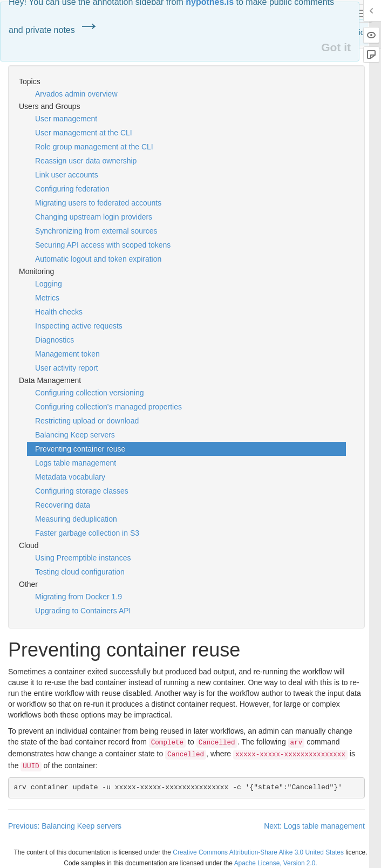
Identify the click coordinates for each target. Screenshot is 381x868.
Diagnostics (55, 340)
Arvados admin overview (76, 94)
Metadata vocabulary (70, 477)
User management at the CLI (84, 133)
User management (66, 119)
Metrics (47, 298)
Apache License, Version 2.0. (276, 863)
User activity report (67, 368)
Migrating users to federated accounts (98, 203)
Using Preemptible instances (83, 558)
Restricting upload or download (87, 421)
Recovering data (63, 505)
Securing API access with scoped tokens (103, 245)
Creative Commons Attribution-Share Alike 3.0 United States (258, 852)
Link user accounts (67, 175)
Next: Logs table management (314, 826)
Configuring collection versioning (90, 393)
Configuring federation (72, 189)
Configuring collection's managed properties (108, 407)
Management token (67, 354)
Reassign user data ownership (86, 161)
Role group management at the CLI (94, 147)
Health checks (59, 312)
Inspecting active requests (79, 326)
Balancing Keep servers (75, 435)
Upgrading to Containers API (83, 611)
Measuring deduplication (76, 519)
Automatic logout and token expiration (98, 259)
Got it (336, 47)
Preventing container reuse (80, 449)
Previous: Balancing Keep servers (65, 826)
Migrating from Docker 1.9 (79, 597)
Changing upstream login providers (94, 217)
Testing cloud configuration (80, 572)
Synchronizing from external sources (96, 231)
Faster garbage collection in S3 (87, 533)
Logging (49, 284)
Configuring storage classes (82, 491)
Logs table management (76, 463)
